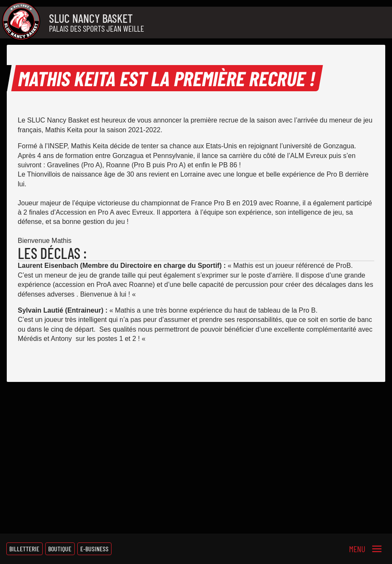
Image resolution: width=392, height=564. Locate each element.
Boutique (60, 549)
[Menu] (366, 549)
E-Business (94, 549)
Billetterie (24, 549)
